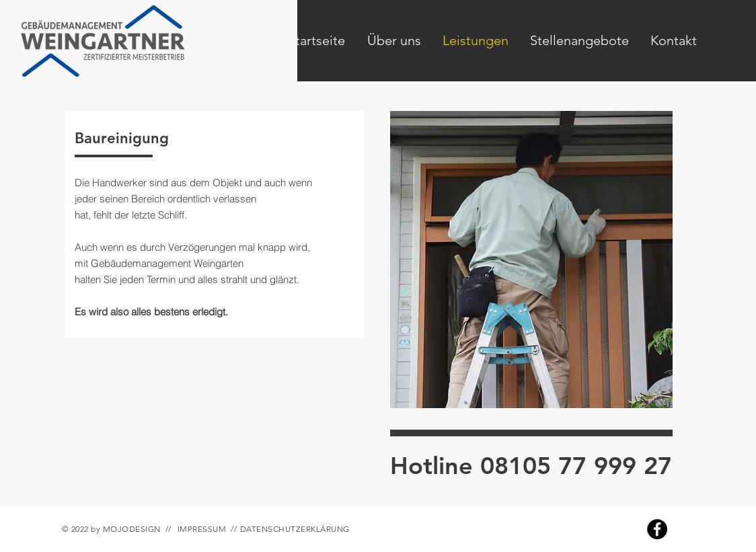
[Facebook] (657, 529)
